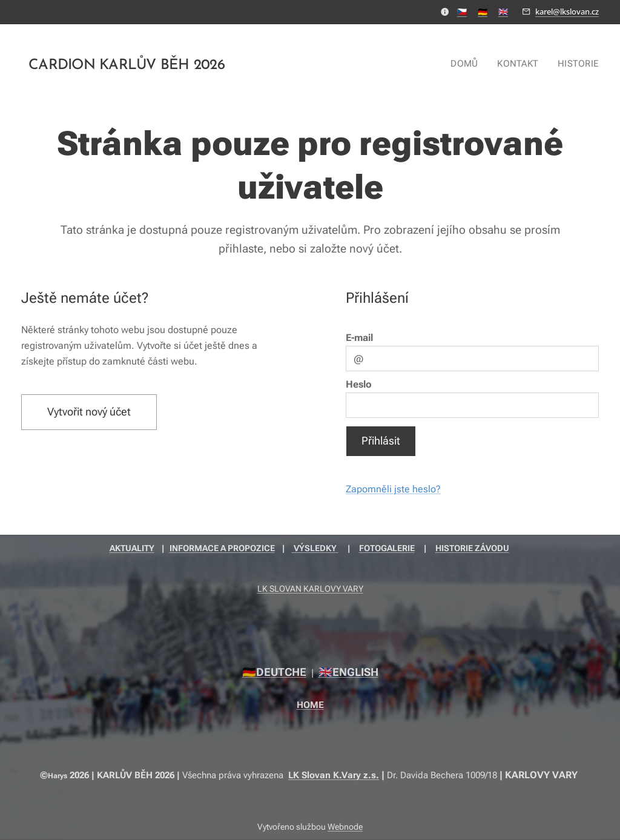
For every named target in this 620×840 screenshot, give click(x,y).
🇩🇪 (483, 12)
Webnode (345, 827)
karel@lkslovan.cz (567, 12)
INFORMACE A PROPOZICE (222, 548)
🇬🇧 (503, 12)
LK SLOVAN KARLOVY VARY (310, 589)
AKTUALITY (132, 548)
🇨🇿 (462, 12)
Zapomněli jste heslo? (393, 489)
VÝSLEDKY (315, 548)
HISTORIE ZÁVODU (472, 548)
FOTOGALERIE (387, 548)
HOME (310, 705)
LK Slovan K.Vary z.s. (334, 775)
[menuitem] (470, 64)
